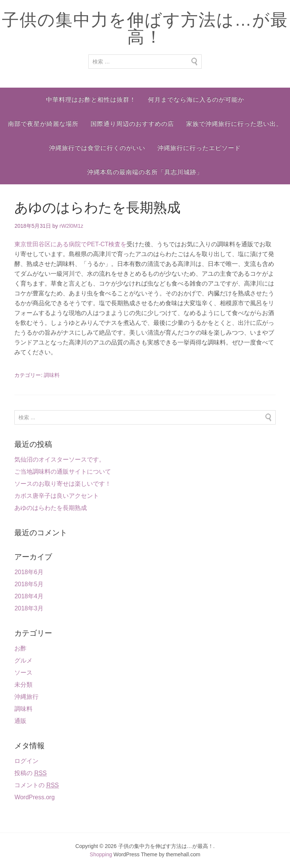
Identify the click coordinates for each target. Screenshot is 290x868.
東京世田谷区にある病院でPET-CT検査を (70, 244)
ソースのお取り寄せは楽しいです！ (63, 484)
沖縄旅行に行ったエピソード (199, 148)
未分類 (23, 685)
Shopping (101, 854)
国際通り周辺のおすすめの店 (132, 124)
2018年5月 (29, 584)
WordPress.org (34, 797)
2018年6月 (29, 572)
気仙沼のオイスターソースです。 (60, 459)
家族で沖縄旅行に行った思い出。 (234, 124)
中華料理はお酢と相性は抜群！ (91, 100)
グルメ (23, 660)
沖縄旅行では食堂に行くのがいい (97, 148)
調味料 (52, 375)
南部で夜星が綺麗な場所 (43, 124)
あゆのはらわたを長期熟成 (51, 508)
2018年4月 (29, 596)
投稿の (30, 773)
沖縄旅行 (26, 697)
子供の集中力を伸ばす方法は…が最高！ (145, 28)
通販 (20, 721)
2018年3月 (29, 608)
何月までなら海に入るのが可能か (196, 100)
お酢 (20, 648)
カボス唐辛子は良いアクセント (57, 496)
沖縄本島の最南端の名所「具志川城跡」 (145, 172)
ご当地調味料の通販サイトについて (63, 472)
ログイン (26, 761)
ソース (23, 673)
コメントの (36, 785)
